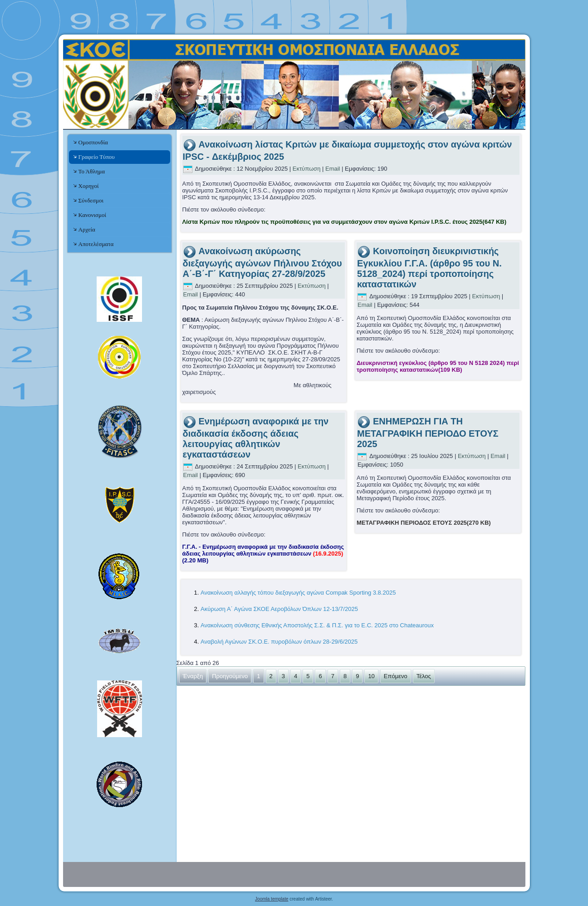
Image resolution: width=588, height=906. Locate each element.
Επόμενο (396, 676)
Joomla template (272, 899)
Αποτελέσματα (96, 244)
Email (333, 169)
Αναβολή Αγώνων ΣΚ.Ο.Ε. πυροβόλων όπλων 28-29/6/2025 (279, 642)
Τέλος (424, 676)
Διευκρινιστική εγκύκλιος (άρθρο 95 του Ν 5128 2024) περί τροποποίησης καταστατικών (438, 366)
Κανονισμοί (92, 215)
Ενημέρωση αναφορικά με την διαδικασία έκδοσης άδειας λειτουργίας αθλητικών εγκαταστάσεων (256, 438)
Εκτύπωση (307, 169)
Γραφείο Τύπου (97, 157)
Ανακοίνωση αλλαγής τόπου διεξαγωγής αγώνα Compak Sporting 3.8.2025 (298, 593)
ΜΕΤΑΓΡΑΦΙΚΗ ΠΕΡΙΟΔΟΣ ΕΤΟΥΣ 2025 (424, 523)
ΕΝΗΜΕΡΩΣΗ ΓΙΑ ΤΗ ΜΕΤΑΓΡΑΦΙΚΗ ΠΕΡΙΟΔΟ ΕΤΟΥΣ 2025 (428, 433)
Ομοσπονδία (93, 142)
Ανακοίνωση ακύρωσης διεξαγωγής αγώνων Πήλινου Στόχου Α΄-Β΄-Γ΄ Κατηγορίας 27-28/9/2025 (262, 262)
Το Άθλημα (92, 171)
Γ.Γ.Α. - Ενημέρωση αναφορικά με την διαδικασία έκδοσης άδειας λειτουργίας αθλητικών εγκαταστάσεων (263, 554)
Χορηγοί (89, 186)
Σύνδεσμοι (91, 200)
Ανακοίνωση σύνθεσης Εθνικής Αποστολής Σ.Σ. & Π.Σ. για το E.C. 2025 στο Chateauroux (317, 625)
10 (371, 676)
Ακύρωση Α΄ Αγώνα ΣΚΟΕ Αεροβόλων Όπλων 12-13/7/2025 (279, 609)
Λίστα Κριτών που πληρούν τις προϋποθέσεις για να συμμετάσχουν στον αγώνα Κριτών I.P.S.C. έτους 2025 (345, 222)
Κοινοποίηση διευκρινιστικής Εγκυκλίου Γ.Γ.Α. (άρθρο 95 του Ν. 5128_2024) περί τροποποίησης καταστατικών (429, 268)
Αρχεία (87, 229)
